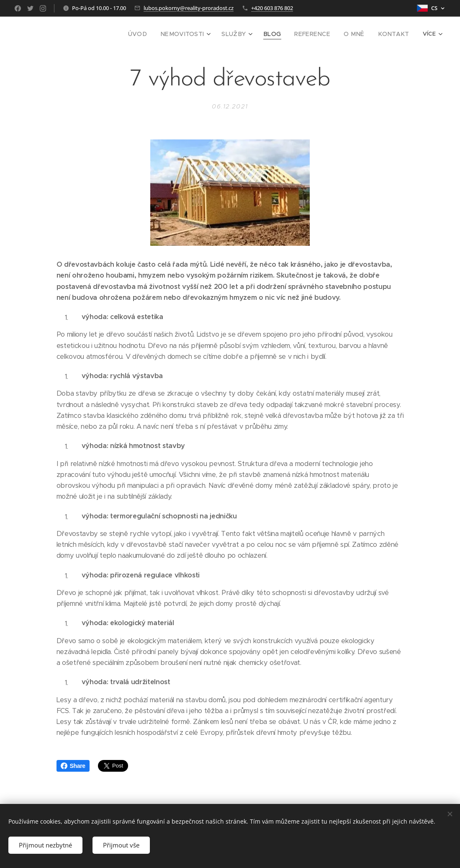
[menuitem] (104, 34)
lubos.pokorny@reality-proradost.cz (189, 8)
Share (73, 766)
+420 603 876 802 (272, 8)
